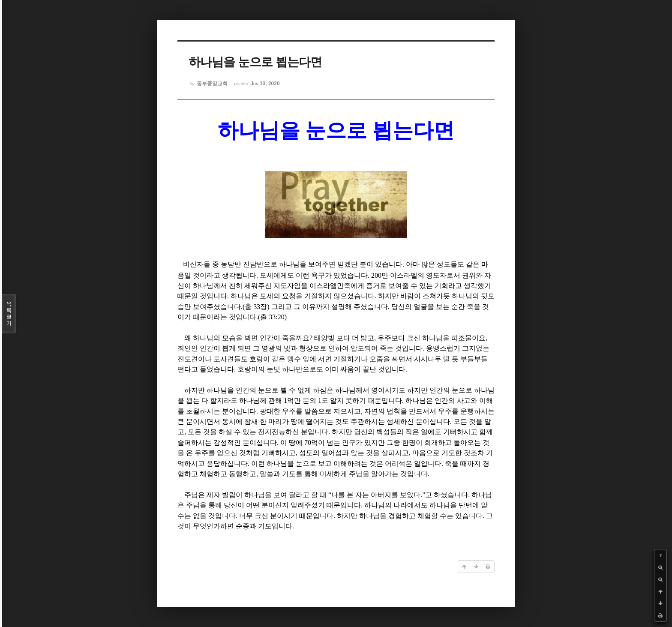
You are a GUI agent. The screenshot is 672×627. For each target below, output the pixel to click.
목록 (9, 314)
